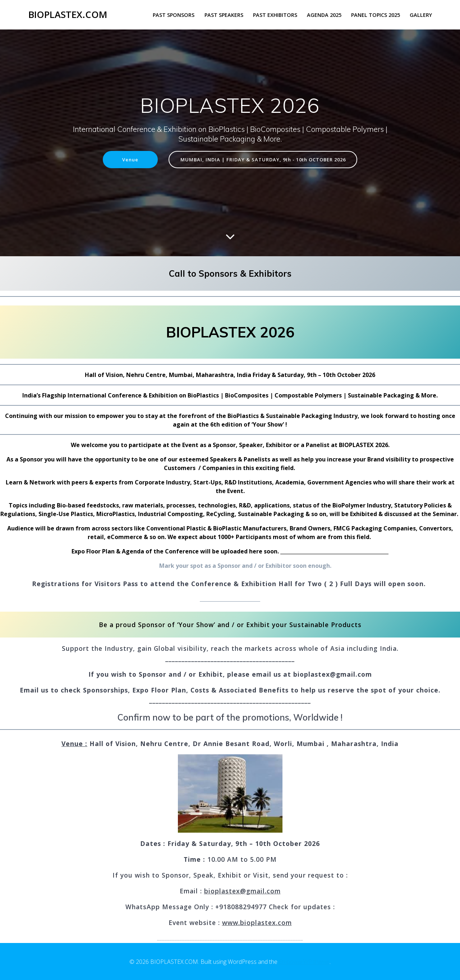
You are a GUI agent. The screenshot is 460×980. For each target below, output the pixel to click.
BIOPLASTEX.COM (68, 15)
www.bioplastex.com (257, 923)
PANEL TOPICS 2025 (376, 15)
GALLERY (421, 15)
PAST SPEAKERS (224, 15)
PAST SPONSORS (174, 15)
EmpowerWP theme (304, 962)
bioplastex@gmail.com (242, 892)
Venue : (74, 744)
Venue (124, 160)
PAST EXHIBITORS (275, 15)
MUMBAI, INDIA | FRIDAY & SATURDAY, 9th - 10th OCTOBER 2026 (264, 160)
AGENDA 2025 (324, 15)
